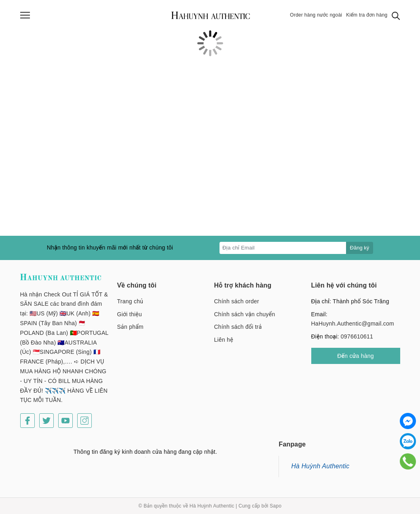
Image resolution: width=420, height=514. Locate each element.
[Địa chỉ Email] (283, 248)
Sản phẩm (130, 327)
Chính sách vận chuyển (245, 314)
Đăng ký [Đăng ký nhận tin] (360, 248)
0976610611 (357, 336)
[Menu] (25, 15)
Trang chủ (130, 301)
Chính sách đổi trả (238, 327)
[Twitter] (46, 421)
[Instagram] (84, 421)
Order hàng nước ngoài (316, 15)
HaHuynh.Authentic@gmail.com (353, 324)
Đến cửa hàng (356, 356)
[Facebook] (27, 421)
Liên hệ (224, 340)
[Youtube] (65, 421)
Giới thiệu (130, 314)
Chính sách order (237, 301)
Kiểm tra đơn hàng (367, 15)
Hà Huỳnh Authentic (320, 466)
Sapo (275, 506)
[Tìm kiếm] (396, 15)
